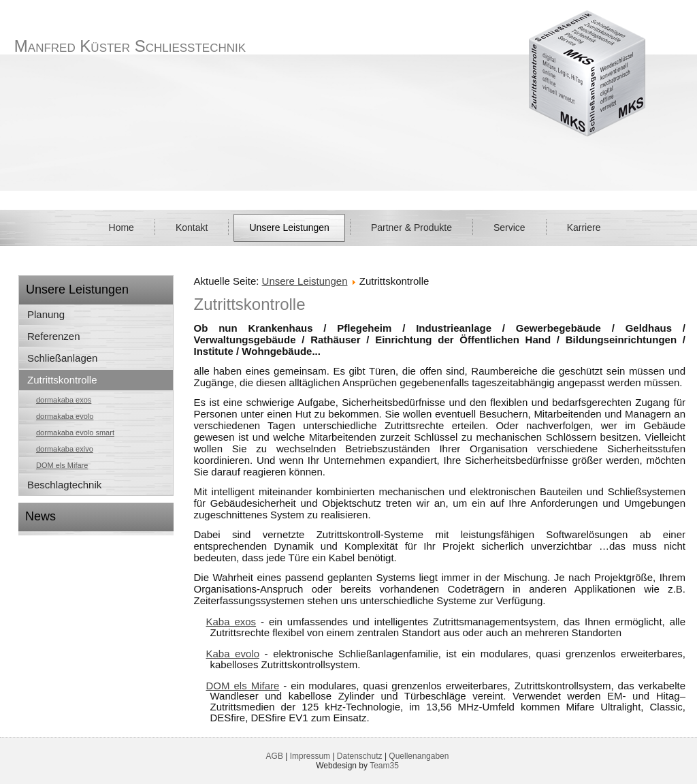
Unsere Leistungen (289, 228)
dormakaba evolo (65, 416)
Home (121, 228)
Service (509, 228)
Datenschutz (360, 756)
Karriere (584, 228)
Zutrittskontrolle (62, 380)
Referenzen (54, 336)
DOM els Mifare (62, 465)
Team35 (384, 766)
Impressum (310, 756)
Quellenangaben (419, 756)
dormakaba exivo (65, 449)
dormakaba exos (64, 400)
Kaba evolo (233, 654)
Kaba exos (231, 622)
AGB (275, 756)
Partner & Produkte (411, 228)
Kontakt (192, 228)
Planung (46, 314)
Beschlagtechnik (64, 485)
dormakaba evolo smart (75, 433)
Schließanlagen (62, 358)
